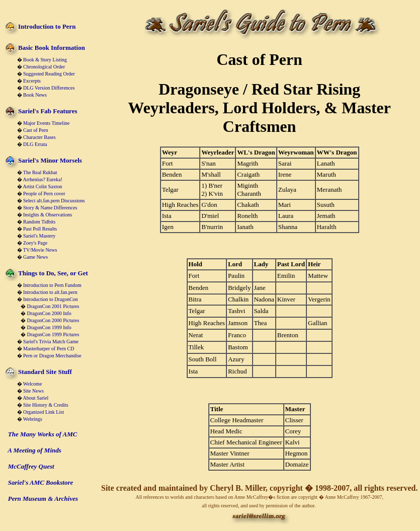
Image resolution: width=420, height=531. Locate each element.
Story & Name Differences (50, 208)
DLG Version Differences (49, 88)
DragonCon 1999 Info (49, 327)
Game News (35, 257)
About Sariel (35, 398)
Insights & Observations (48, 215)
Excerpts (32, 81)
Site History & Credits (46, 405)
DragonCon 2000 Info (49, 313)
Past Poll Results (40, 229)
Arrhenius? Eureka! (43, 179)
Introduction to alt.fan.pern (50, 292)
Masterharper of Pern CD (49, 349)
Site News (33, 391)
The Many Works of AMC (43, 434)
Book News (35, 95)
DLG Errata (35, 144)
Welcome (33, 384)
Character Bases (39, 137)
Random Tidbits (39, 222)
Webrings (33, 419)
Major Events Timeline (46, 123)
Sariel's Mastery (39, 236)
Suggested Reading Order (49, 74)
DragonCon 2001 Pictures (53, 306)
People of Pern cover (44, 194)
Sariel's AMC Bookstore (41, 482)
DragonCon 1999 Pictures (53, 334)
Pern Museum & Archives (43, 499)
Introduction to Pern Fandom (52, 285)
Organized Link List (44, 412)
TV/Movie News (40, 250)
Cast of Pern (35, 130)
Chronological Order (44, 67)
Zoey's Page (35, 243)
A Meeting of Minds (34, 450)
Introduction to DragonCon (51, 299)
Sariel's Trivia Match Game (51, 342)
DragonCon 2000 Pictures (53, 320)
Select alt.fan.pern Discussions (54, 201)
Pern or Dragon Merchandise (52, 356)
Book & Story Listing (45, 60)
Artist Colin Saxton (42, 186)
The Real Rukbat (40, 172)
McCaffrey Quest (31, 466)
